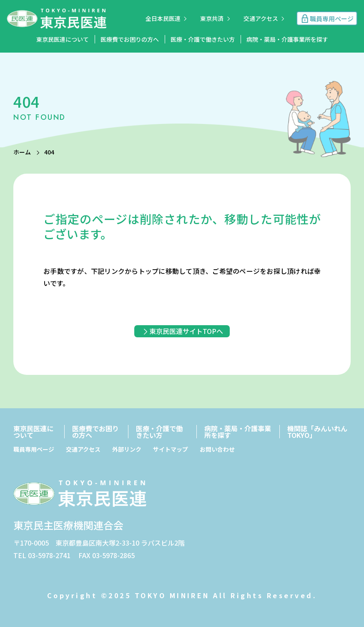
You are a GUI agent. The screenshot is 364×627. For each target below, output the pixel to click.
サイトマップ (171, 449)
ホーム (22, 152)
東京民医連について (63, 39)
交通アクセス (261, 18)
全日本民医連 (163, 18)
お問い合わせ (217, 449)
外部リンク (127, 449)
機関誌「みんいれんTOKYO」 (317, 432)
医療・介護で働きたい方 (203, 39)
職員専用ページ (34, 449)
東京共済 (212, 18)
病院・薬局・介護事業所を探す (287, 39)
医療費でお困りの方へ (130, 39)
